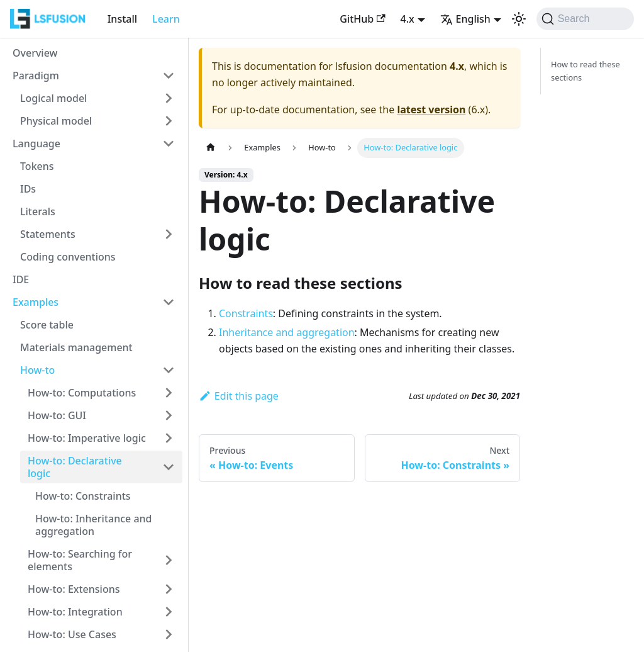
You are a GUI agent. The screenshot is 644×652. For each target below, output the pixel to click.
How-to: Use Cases (72, 634)
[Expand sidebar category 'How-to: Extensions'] (169, 589)
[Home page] (211, 148)
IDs (28, 189)
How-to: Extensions (74, 589)
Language (36, 143)
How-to (37, 370)
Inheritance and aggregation (287, 332)
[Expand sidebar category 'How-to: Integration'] (169, 612)
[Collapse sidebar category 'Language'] (169, 143)
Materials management (76, 347)
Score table (47, 325)
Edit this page (239, 396)
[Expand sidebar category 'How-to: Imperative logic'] (169, 438)
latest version (431, 110)
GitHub (362, 19)
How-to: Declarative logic (75, 467)
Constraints (246, 313)
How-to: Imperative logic (87, 438)
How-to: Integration (75, 612)
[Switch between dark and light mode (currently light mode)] (519, 19)
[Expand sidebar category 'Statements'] (169, 234)
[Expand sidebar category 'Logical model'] (169, 98)
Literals (38, 211)
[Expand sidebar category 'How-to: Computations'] (169, 393)
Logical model (53, 98)
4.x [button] (408, 19)
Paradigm (36, 76)
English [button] (465, 19)
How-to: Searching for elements (80, 560)
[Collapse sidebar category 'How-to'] (169, 370)
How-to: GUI (57, 415)
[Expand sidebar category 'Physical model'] (169, 121)
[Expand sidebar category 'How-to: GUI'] (169, 415)
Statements (48, 234)
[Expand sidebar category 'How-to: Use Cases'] (169, 634)
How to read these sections (586, 71)
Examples (36, 302)
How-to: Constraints (83, 496)
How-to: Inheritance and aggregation (94, 525)
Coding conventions (68, 257)
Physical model (56, 121)
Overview (35, 53)
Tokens (37, 166)
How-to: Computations (82, 393)
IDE (21, 279)
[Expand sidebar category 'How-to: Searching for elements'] (169, 560)
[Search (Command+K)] (585, 19)
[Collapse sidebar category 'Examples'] (169, 302)
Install (122, 19)
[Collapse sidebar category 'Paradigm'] (169, 76)
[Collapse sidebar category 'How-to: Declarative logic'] (169, 467)
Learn (166, 19)
